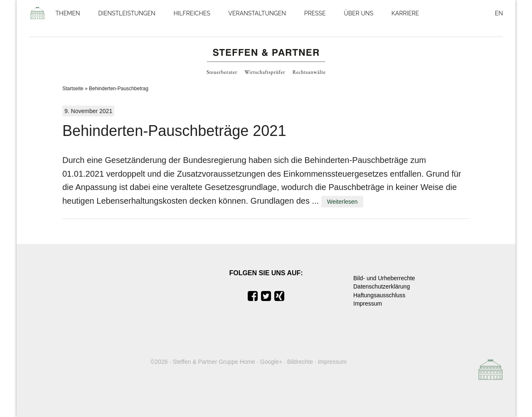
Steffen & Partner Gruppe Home (214, 362)
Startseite (73, 89)
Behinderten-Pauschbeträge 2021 (174, 131)
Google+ (271, 362)
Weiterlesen (342, 202)
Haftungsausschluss (379, 295)
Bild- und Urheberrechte (384, 278)
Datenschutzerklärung (382, 286)
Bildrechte (300, 362)
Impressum (368, 303)
